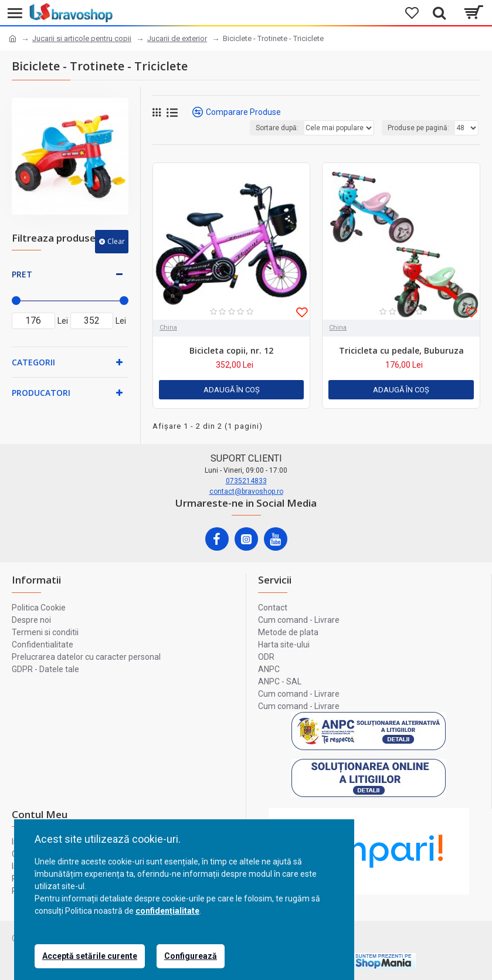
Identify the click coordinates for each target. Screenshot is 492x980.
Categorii (33, 362)
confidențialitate (167, 911)
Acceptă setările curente (90, 956)
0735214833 (246, 481)
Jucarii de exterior (177, 38)
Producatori (41, 393)
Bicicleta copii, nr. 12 (231, 351)
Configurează (191, 956)
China (168, 328)
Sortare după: (277, 128)
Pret (22, 274)
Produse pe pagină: (418, 128)
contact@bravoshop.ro (246, 491)
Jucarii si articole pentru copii (82, 38)
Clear (116, 241)
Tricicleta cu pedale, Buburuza (401, 351)
